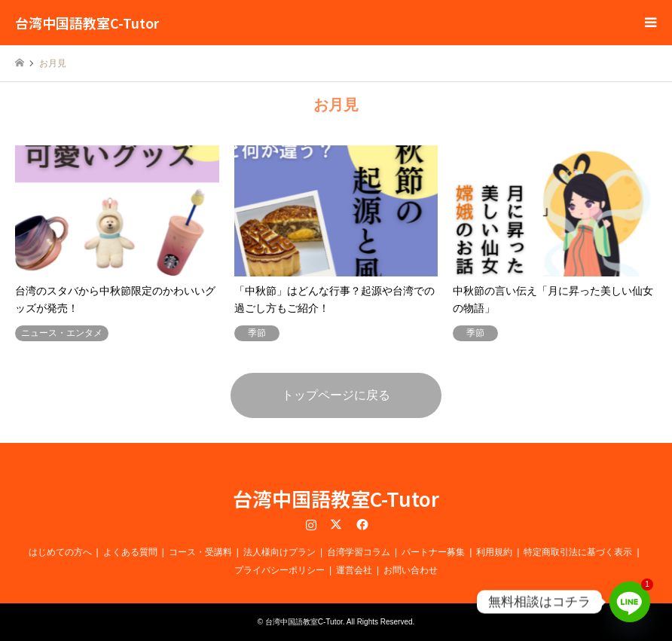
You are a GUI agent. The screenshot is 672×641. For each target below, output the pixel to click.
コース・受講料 (200, 552)
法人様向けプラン (279, 552)
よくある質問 (130, 552)
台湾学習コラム (359, 552)
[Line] (630, 602)
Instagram (311, 524)
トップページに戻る (336, 395)
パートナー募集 (433, 552)
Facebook (361, 524)
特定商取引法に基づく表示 (578, 552)
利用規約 (494, 552)
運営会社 (354, 570)
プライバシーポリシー (279, 570)
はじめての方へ (60, 552)
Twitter (336, 524)
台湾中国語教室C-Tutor (336, 498)
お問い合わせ (411, 570)
